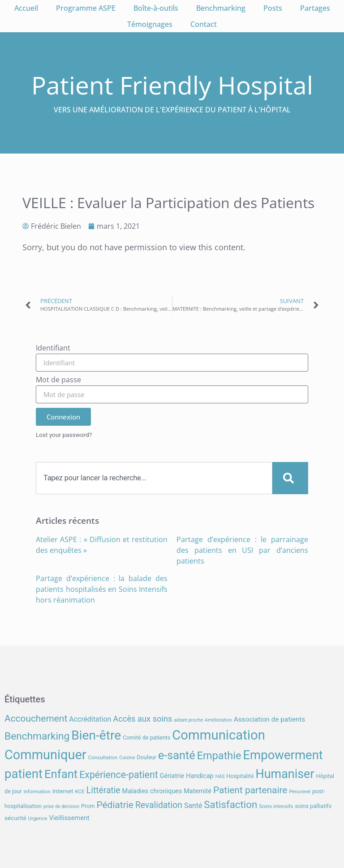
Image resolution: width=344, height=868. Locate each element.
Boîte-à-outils (156, 8)
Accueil (26, 8)
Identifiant (53, 348)
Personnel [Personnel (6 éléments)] (300, 792)
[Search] (290, 478)
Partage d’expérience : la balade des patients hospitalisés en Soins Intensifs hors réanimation (102, 589)
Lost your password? (64, 435)
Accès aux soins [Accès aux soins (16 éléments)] (142, 719)
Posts (273, 8)
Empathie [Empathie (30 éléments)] (219, 756)
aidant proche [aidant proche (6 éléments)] (188, 720)
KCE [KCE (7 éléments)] (80, 791)
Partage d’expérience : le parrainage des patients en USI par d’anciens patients (242, 550)
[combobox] (154, 478)
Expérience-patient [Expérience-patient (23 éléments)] (118, 775)
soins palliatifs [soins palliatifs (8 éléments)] (314, 806)
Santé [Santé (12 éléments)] (193, 806)
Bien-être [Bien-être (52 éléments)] (96, 735)
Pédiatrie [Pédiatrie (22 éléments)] (115, 805)
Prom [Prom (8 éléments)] (88, 806)
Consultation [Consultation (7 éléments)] (103, 757)
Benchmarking (221, 8)
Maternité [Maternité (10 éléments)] (198, 791)
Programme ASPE (86, 8)
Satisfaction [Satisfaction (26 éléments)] (230, 804)
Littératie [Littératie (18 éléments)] (103, 790)
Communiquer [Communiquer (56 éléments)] (45, 755)
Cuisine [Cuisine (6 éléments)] (127, 758)
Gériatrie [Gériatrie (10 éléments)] (172, 776)
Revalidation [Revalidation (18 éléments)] (159, 805)
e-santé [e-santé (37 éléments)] (177, 755)
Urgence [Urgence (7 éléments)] (38, 818)
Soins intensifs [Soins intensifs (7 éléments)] (276, 806)
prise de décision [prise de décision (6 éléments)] (61, 806)
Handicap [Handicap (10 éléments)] (200, 776)
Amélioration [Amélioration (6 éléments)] (218, 720)
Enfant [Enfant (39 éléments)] (61, 774)
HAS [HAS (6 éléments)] (220, 776)
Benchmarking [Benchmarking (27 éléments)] (37, 736)
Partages (315, 8)
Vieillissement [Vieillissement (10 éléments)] (69, 818)
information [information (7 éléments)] (37, 791)
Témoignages (150, 24)
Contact (204, 24)
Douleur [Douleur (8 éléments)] (146, 757)
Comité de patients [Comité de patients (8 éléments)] (146, 738)
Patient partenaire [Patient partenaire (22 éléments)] (250, 790)
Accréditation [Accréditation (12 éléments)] (90, 719)
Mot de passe (58, 380)
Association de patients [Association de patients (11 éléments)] (270, 719)
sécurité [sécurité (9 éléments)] (15, 818)
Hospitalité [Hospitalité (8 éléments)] (240, 776)
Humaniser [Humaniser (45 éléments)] (285, 774)
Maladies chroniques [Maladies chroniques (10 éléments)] (152, 791)
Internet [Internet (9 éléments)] (63, 791)
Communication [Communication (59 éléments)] (219, 735)
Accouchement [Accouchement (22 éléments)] (36, 718)
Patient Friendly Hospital (172, 85)
